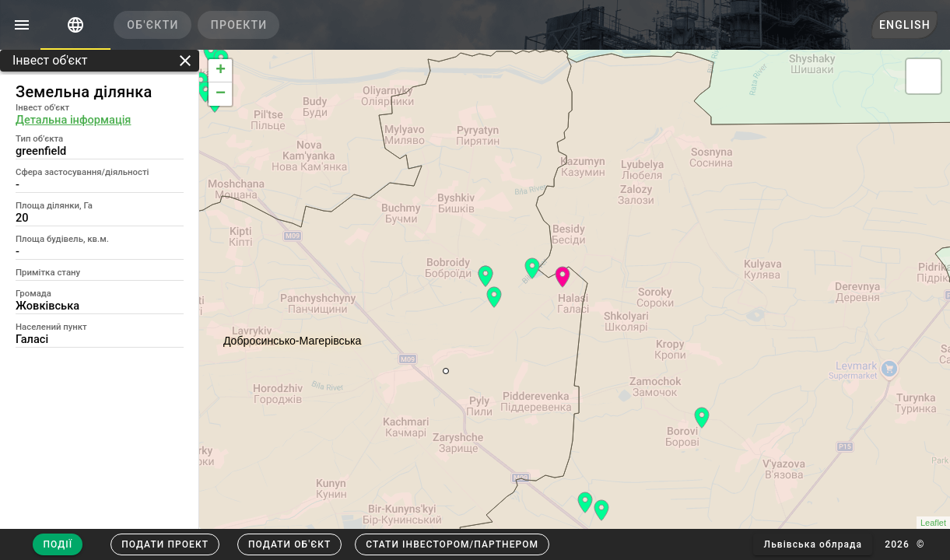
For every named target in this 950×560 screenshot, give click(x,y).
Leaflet (933, 523)
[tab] (75, 25)
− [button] (221, 94)
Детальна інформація (73, 120)
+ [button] (221, 71)
